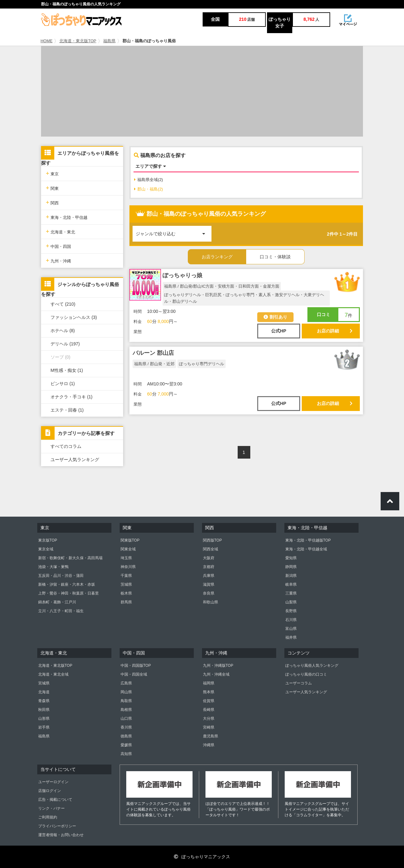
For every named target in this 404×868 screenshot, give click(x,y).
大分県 (209, 718)
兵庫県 (209, 576)
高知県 (126, 754)
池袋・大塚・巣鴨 (53, 567)
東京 (52, 173)
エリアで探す (151, 166)
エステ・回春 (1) (67, 410)
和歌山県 (211, 602)
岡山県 (126, 692)
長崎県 (209, 710)
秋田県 (44, 710)
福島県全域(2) (149, 180)
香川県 (126, 727)
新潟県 (291, 576)
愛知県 (291, 558)
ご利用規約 (48, 817)
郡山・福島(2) (149, 189)
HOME (47, 41)
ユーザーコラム (299, 683)
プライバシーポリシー (57, 826)
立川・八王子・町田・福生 (61, 611)
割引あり (275, 317)
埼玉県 (126, 558)
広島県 (126, 683)
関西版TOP (212, 540)
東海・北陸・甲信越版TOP (308, 540)
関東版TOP (130, 540)
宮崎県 (209, 727)
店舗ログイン (50, 791)
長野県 (291, 611)
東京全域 (46, 549)
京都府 (209, 567)
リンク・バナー (51, 808)
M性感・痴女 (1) (67, 370)
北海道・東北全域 (53, 674)
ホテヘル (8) (63, 331)
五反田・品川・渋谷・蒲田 (61, 576)
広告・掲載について (55, 800)
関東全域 (128, 549)
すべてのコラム (66, 446)
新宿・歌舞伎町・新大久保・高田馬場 (70, 558)
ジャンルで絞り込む (174, 231)
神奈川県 (128, 567)
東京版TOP (48, 540)
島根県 (126, 710)
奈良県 (209, 593)
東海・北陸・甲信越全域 (306, 549)
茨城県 (126, 584)
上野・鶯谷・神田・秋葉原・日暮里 (68, 593)
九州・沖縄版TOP (218, 666)
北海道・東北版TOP (78, 41)
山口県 (126, 718)
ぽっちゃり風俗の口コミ (306, 674)
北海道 (44, 692)
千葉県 (126, 576)
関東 (52, 188)
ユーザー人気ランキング (75, 460)
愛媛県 (126, 745)
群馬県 (126, 602)
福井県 (291, 637)
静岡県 (291, 567)
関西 (52, 202)
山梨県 (291, 602)
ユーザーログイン (53, 782)
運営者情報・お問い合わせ (61, 835)
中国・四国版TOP (136, 666)
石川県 (291, 620)
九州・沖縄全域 (216, 674)
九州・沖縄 (58, 260)
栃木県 (126, 593)
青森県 (44, 701)
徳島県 (126, 736)
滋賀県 (209, 584)
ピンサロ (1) (63, 384)
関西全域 (211, 549)
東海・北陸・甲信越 (67, 217)
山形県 (44, 718)
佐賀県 (209, 701)
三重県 (291, 593)
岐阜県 (291, 584)
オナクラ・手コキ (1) (71, 397)
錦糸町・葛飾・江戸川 (57, 602)
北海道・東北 (60, 231)
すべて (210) (63, 304)
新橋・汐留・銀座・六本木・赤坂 (67, 584)
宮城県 (44, 683)
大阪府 (209, 558)
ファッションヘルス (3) (74, 317)
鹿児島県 (211, 736)
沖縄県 (209, 745)
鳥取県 (126, 701)
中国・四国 (58, 246)
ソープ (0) (60, 357)
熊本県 (209, 692)
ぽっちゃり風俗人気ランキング (312, 666)
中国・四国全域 (134, 674)
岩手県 (44, 727)
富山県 (291, 629)
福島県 (109, 41)
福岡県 (209, 683)
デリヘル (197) (65, 344)
